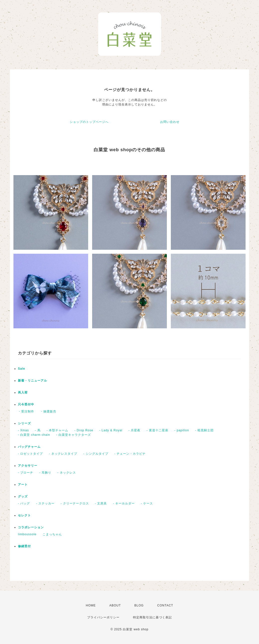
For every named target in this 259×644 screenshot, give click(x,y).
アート (23, 485)
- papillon (182, 430)
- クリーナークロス (75, 503)
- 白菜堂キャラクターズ (73, 435)
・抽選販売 (48, 411)
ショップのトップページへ (89, 122)
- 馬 (38, 430)
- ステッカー (45, 503)
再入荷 (23, 393)
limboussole (27, 534)
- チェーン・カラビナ (130, 454)
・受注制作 (26, 411)
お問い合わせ (170, 122)
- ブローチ (26, 473)
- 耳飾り (45, 473)
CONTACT (165, 605)
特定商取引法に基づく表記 (152, 617)
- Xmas (23, 430)
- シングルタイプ (96, 454)
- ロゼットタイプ (30, 454)
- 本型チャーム (57, 430)
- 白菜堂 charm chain (34, 435)
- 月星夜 (134, 430)
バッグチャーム (29, 447)
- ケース (147, 503)
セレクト (24, 515)
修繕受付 (24, 546)
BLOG (139, 605)
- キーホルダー (124, 503)
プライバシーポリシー (103, 617)
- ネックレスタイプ (63, 454)
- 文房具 (101, 503)
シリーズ (24, 423)
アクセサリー (28, 466)
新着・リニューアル (32, 381)
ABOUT (115, 605)
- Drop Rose (84, 430)
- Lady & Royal (111, 430)
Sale (22, 369)
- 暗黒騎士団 (204, 430)
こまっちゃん (52, 534)
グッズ (23, 496)
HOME (91, 605)
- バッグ (24, 503)
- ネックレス (66, 473)
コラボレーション (31, 527)
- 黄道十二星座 (158, 430)
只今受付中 (26, 404)
